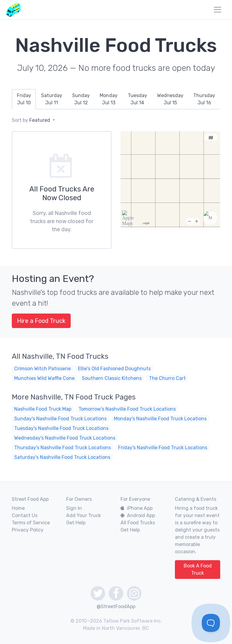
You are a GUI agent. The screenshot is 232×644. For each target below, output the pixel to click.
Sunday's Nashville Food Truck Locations (60, 419)
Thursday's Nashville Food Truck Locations (63, 448)
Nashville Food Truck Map (43, 409)
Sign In (74, 508)
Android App (138, 515)
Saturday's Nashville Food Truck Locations (62, 457)
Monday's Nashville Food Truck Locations (160, 419)
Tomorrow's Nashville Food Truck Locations (127, 409)
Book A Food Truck (198, 569)
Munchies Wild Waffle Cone (44, 378)
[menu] (217, 10)
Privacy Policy (28, 530)
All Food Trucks (138, 523)
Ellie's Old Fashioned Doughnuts (114, 369)
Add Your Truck (84, 515)
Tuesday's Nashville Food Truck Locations (61, 428)
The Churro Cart (167, 378)
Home (18, 508)
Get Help (76, 523)
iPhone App (137, 508)
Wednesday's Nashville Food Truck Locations (65, 438)
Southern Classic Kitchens (112, 378)
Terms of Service (31, 523)
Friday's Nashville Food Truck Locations (163, 448)
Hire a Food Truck (41, 321)
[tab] (24, 99)
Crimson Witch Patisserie (42, 369)
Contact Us (25, 515)
